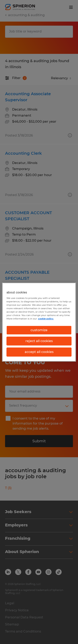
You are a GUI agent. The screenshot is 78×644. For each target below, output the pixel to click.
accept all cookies (39, 352)
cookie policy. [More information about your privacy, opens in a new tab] (46, 319)
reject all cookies (39, 341)
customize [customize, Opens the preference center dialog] (39, 330)
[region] (39, 322)
